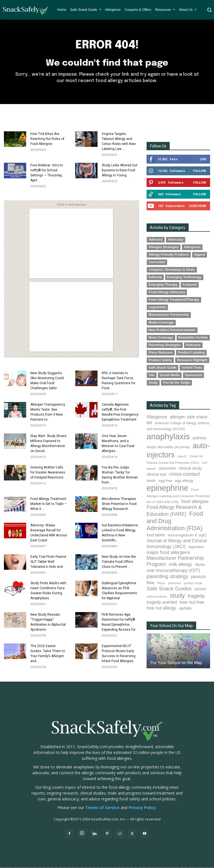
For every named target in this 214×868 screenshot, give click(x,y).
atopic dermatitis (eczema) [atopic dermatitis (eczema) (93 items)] (168, 447)
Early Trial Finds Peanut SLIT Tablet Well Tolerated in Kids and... (48, 562)
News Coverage (161, 338)
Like (203, 159)
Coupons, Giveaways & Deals (172, 270)
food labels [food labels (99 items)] (156, 535)
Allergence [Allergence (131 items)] (157, 417)
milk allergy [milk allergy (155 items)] (181, 565)
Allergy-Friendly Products (169, 255)
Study (153, 383)
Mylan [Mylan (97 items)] (200, 565)
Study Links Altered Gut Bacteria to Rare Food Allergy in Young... (120, 171)
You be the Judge (176, 383)
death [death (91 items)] (151, 481)
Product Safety (160, 360)
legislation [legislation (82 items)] (196, 547)
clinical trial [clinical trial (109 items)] (156, 475)
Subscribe (198, 206)
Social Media (170, 375)
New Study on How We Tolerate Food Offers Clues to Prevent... (119, 562)
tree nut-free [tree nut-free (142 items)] (192, 602)
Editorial (155, 277)
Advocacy (176, 240)
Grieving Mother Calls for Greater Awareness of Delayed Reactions (48, 473)
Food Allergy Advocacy (167, 292)
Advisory (156, 240)
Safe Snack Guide (162, 368)
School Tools (192, 368)
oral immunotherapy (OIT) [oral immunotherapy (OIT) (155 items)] (173, 571)
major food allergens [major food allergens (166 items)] (168, 553)
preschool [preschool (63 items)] (174, 583)
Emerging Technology (184, 277)
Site (152, 375)
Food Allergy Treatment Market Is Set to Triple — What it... (49, 504)
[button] (209, 10)
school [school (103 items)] (200, 589)
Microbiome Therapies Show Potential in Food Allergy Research (119, 504)
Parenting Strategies (165, 345)
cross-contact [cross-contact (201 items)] (184, 474)
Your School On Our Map (171, 626)
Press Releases (161, 353)
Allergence (192, 247)
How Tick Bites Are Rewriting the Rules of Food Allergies (47, 139)
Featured (189, 285)
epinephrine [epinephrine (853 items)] (167, 488)
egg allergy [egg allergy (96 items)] (184, 481)
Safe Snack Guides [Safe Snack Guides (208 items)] (169, 589)
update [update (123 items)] (185, 608)
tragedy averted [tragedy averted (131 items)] (162, 602)
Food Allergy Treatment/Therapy (174, 300)
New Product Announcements (172, 330)
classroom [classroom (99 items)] (167, 469)
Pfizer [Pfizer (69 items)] (161, 583)
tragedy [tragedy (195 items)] (196, 596)
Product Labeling (191, 353)
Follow (200, 171)
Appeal (200, 255)
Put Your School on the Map (176, 663)
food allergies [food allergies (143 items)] (195, 502)
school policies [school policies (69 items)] (157, 597)
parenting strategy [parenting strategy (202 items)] (167, 577)
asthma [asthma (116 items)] (199, 438)
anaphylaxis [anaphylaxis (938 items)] (168, 437)
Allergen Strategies (164, 247)
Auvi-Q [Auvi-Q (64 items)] (182, 457)
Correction (157, 262)
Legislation (157, 307)
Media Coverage (161, 323)
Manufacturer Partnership (169, 315)
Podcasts (193, 345)
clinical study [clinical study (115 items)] (190, 468)
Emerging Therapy (163, 285)
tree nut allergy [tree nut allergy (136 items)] (161, 608)
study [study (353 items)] (177, 596)
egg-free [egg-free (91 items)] (165, 481)
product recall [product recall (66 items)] (193, 583)
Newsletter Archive (193, 338)
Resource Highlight (192, 360)
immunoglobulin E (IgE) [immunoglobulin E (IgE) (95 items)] (187, 535)
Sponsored (193, 375)
